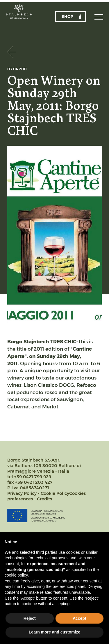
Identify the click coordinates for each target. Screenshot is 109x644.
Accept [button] (79, 618)
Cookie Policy (55, 493)
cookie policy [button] (16, 575)
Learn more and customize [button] (54, 632)
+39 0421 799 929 (33, 477)
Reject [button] (30, 618)
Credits (44, 499)
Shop (68, 16)
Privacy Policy (22, 493)
